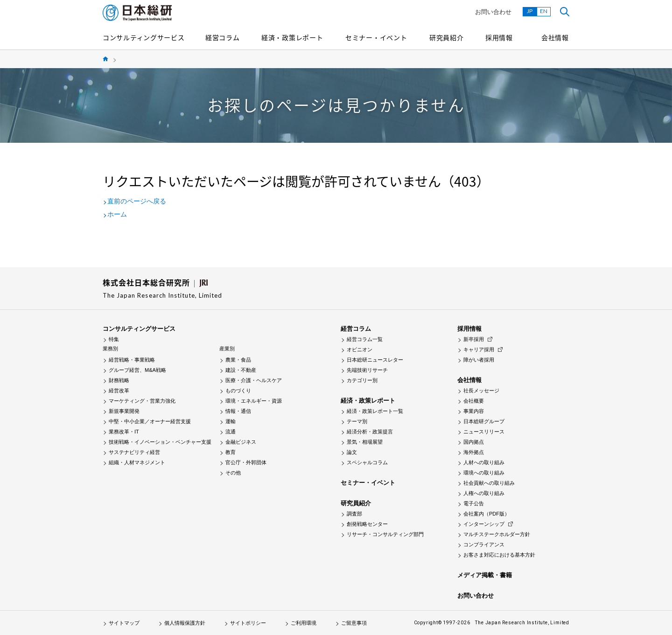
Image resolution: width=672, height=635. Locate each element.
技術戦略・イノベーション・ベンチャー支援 (160, 442)
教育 (231, 452)
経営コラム (223, 37)
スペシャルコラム (367, 462)
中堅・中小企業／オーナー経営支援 (150, 421)
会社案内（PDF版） (486, 514)
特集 (114, 339)
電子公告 (474, 503)
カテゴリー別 (362, 380)
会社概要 (474, 401)
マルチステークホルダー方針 (497, 534)
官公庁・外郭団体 (246, 462)
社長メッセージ (481, 391)
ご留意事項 (354, 623)
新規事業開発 (124, 411)
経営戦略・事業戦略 (132, 360)
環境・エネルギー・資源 (254, 401)
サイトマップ (124, 623)
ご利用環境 (304, 623)
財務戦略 (119, 380)
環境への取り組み (484, 473)
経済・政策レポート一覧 (375, 411)
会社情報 (555, 37)
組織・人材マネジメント (137, 462)
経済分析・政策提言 (370, 432)
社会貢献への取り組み (489, 483)
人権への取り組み (484, 493)
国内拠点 (474, 442)
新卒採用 (474, 339)
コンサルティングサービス (143, 37)
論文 (352, 452)
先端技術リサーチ (367, 370)
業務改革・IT (124, 432)
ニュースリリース (484, 432)
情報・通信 (238, 411)
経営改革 (119, 391)
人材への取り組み (484, 462)
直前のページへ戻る (137, 201)
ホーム (117, 214)
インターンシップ (484, 524)
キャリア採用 (479, 349)
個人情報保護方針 (185, 623)
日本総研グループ (484, 421)
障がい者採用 (479, 360)
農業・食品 (238, 360)
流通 (231, 432)
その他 (233, 473)
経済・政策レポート (292, 37)
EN (544, 11)
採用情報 (499, 37)
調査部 (354, 514)
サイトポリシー (248, 623)
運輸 (231, 421)
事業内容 (474, 411)
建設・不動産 (241, 370)
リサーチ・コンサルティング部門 (385, 534)
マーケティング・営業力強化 (142, 401)
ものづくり (238, 391)
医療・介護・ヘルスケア (254, 380)
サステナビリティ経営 (134, 452)
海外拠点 (474, 452)
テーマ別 (357, 421)
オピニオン (360, 349)
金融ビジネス (241, 442)
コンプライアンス (484, 544)
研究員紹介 (447, 37)
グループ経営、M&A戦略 (137, 370)
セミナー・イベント (376, 37)
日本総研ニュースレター (375, 360)
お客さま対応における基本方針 (499, 555)
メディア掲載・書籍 (485, 575)
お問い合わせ (493, 12)
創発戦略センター (367, 524)
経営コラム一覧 (365, 339)
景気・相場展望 (365, 442)
